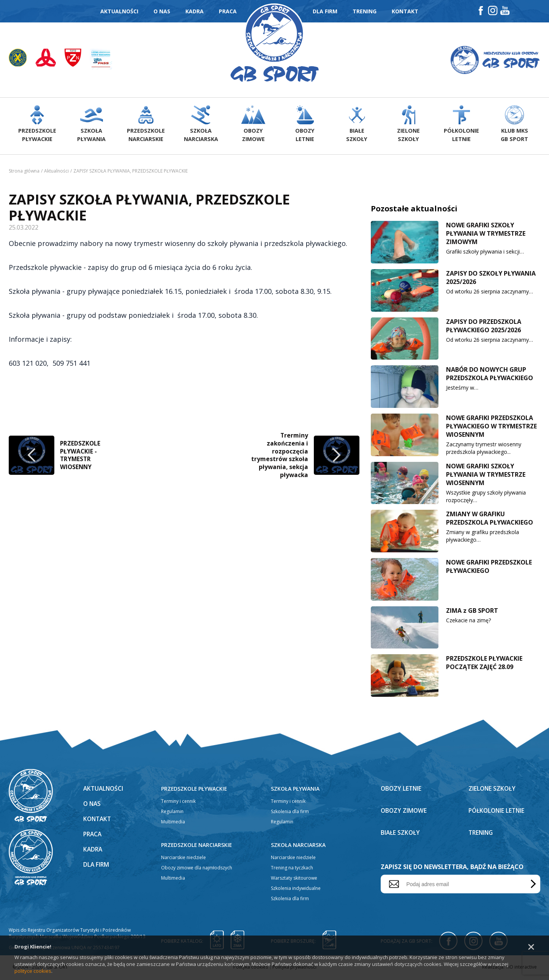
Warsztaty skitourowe (294, 879)
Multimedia (173, 823)
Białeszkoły (357, 125)
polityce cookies (33, 971)
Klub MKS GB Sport (514, 125)
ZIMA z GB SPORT (472, 612)
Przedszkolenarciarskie (145, 125)
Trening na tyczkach (292, 869)
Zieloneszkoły (409, 125)
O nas (162, 11)
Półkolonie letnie (498, 812)
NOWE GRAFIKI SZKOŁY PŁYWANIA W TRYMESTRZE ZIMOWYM (486, 235)
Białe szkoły (401, 834)
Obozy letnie (402, 790)
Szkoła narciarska (298, 846)
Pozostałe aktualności (414, 210)
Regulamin (172, 813)
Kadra (195, 11)
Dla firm (325, 11)
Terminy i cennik (178, 803)
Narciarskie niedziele (184, 859)
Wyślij (532, 886)
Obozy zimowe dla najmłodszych (197, 869)
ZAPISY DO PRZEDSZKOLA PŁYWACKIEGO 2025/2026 (484, 327)
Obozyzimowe (252, 125)
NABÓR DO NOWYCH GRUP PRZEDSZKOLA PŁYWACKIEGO (490, 375)
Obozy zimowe (404, 812)
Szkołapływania (91, 125)
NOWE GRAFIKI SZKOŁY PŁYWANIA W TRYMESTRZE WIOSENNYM (486, 476)
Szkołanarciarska (200, 125)
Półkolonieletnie (462, 125)
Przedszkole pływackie (195, 790)
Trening (365, 11)
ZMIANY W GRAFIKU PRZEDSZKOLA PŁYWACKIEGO (490, 520)
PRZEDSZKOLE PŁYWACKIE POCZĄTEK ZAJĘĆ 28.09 (484, 664)
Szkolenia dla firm (290, 813)
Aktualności (119, 11)
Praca (228, 11)
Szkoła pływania (295, 790)
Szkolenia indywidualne (296, 890)
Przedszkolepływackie (37, 125)
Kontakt (405, 11)
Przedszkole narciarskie (197, 846)
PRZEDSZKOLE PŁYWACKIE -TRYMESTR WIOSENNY (81, 456)
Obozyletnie (305, 125)
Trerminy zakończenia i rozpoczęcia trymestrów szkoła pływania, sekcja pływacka (279, 456)
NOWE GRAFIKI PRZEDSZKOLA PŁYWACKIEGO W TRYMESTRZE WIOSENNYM (491, 428)
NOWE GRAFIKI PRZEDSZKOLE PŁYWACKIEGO (489, 568)
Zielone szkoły (493, 790)
